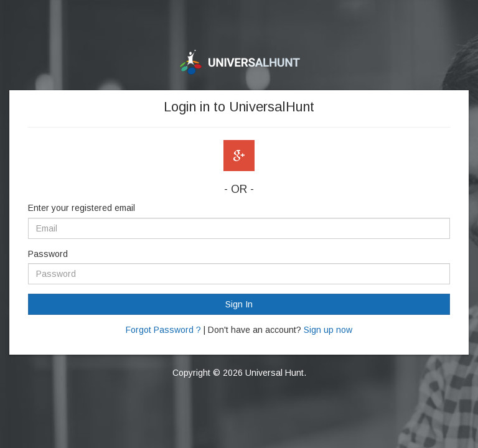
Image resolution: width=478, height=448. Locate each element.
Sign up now (328, 330)
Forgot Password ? (163, 330)
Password (48, 254)
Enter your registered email (82, 208)
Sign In (239, 304)
